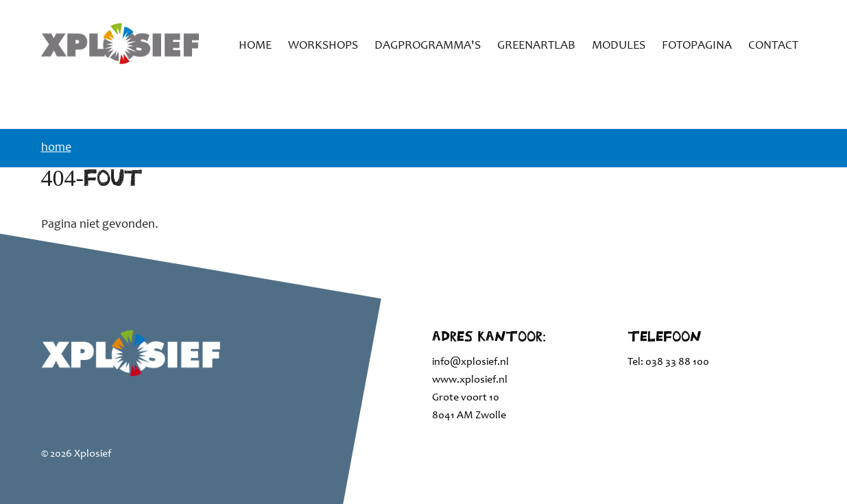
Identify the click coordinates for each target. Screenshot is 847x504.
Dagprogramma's (428, 46)
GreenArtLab (536, 46)
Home (255, 46)
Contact (773, 46)
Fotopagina (697, 46)
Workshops (323, 46)
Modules (619, 46)
